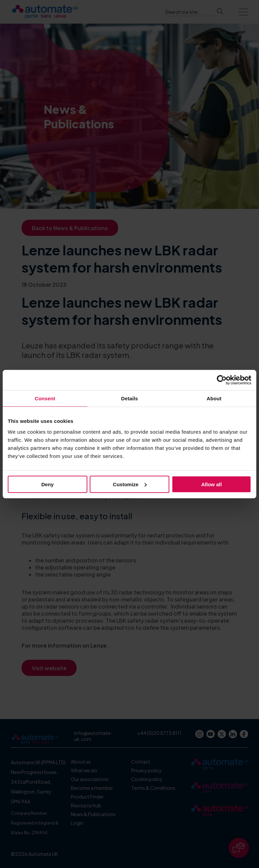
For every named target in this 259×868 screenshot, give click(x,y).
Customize (130, 484)
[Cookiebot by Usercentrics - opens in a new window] (222, 380)
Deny (47, 484)
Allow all (212, 484)
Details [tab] (129, 398)
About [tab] (214, 398)
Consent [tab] (45, 398)
